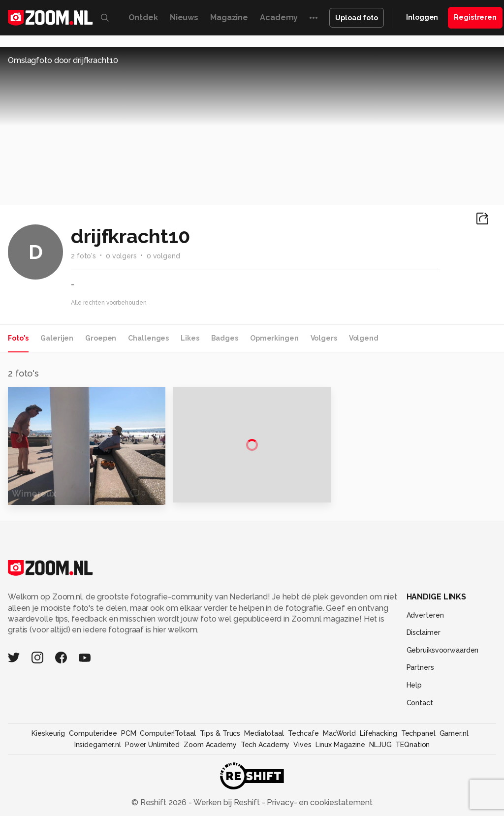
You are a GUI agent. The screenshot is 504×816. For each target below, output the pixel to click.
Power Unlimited (152, 745)
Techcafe (303, 733)
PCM (129, 733)
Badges (225, 338)
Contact (420, 703)
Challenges (148, 338)
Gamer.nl (454, 733)
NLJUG (380, 745)
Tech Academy (265, 745)
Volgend (364, 338)
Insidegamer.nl (98, 745)
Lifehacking (378, 733)
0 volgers (121, 256)
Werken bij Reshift (227, 802)
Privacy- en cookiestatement (319, 802)
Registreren (475, 17)
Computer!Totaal (168, 733)
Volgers (324, 338)
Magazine (229, 17)
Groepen (101, 338)
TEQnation (412, 745)
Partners (420, 667)
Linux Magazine (340, 745)
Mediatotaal (264, 733)
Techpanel (418, 733)
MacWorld (339, 733)
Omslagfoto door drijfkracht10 (63, 60)
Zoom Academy (210, 745)
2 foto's (83, 256)
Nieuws (184, 17)
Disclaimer (424, 632)
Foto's (18, 338)
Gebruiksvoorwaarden (443, 650)
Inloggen (422, 17)
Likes (190, 338)
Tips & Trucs (220, 733)
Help (414, 685)
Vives (302, 745)
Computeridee (93, 733)
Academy (279, 17)
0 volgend (163, 256)
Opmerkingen (274, 338)
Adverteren (425, 615)
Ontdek (143, 17)
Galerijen (57, 338)
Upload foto (357, 18)
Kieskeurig (48, 733)
